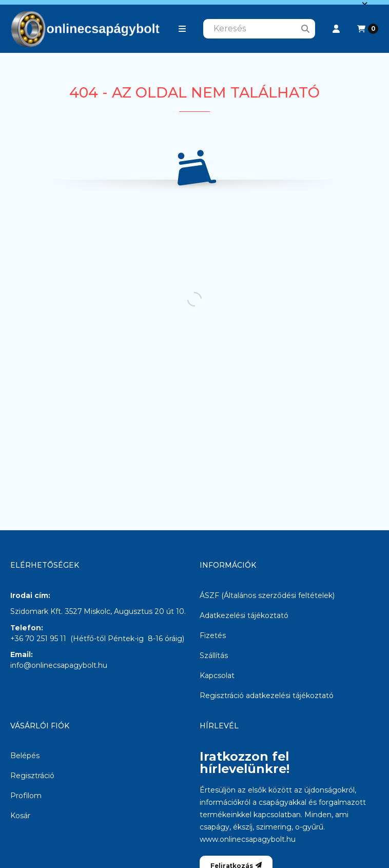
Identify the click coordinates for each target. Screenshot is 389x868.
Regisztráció (32, 776)
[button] (182, 29)
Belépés (25, 756)
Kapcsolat (217, 676)
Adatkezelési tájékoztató (244, 615)
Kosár (20, 816)
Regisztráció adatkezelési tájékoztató (267, 696)
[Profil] (336, 29)
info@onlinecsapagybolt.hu (59, 665)
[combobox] (259, 29)
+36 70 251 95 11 (38, 639)
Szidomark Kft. (36, 611)
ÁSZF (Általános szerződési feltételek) (267, 595)
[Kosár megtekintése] (368, 29)
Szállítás (214, 655)
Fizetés (213, 635)
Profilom (26, 796)
